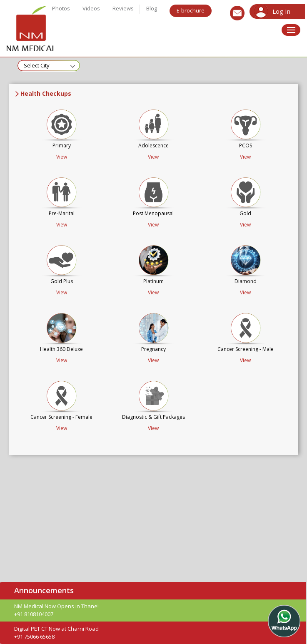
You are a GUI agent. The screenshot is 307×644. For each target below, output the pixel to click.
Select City (37, 65)
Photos (61, 8)
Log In (281, 11)
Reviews (123, 8)
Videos (91, 8)
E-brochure (191, 10)
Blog (152, 8)
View (62, 157)
